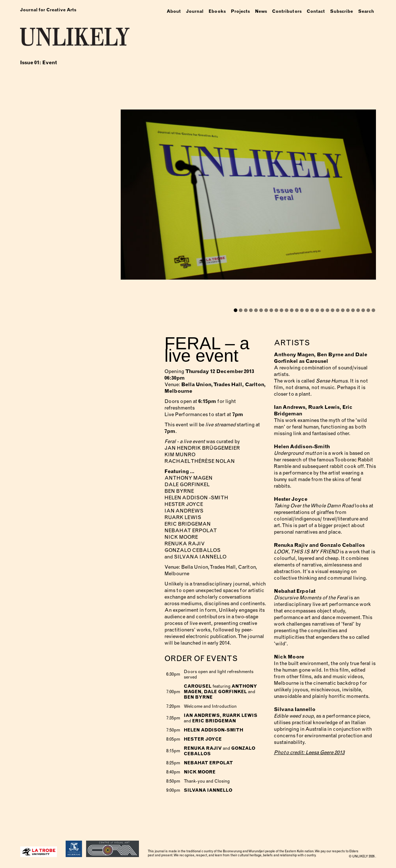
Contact (316, 11)
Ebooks (217, 11)
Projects (240, 11)
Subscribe (341, 11)
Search (366, 11)
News (261, 11)
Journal (195, 11)
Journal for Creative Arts (48, 10)
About (174, 11)
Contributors (287, 11)
